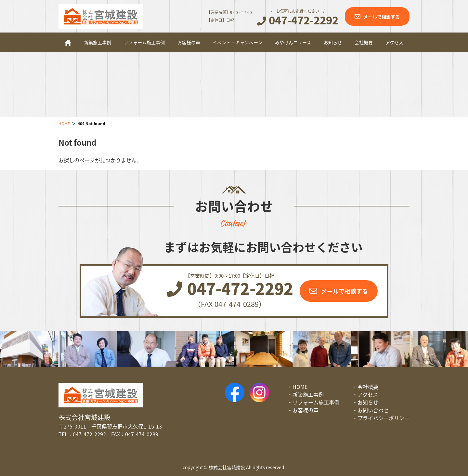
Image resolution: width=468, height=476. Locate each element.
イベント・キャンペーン (237, 42)
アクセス (394, 42)
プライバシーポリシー (383, 418)
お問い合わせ (373, 410)
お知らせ (333, 42)
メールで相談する (382, 17)
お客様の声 (189, 42)
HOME (300, 387)
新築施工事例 (97, 42)
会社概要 (364, 42)
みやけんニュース (293, 42)
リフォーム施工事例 (144, 42)
